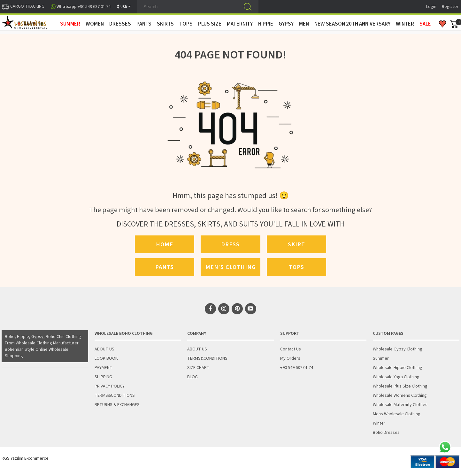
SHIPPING (103, 377)
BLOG (192, 377)
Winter (379, 423)
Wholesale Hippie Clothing (398, 368)
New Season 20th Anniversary (352, 24)
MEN (304, 24)
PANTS (144, 24)
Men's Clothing (230, 267)
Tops (296, 267)
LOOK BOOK (106, 358)
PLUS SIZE (210, 24)
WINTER (405, 24)
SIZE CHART (198, 368)
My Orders (290, 358)
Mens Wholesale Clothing (397, 414)
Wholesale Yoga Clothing (396, 377)
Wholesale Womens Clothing (400, 395)
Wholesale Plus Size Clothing (400, 386)
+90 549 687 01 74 (297, 368)
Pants (165, 267)
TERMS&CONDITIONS (115, 395)
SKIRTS (165, 24)
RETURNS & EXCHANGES (117, 405)
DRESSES (120, 24)
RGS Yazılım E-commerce (25, 458)
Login (431, 7)
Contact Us (291, 349)
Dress (230, 244)
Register (450, 7)
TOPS (186, 24)
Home (165, 244)
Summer (381, 358)
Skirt (296, 244)
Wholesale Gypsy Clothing (398, 349)
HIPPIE (266, 24)
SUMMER (70, 24)
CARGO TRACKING (23, 6)
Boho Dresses (386, 433)
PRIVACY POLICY (110, 386)
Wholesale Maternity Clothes (400, 405)
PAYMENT (104, 368)
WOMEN (95, 24)
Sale (425, 24)
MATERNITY (240, 24)
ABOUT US (104, 349)
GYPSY (286, 24)
